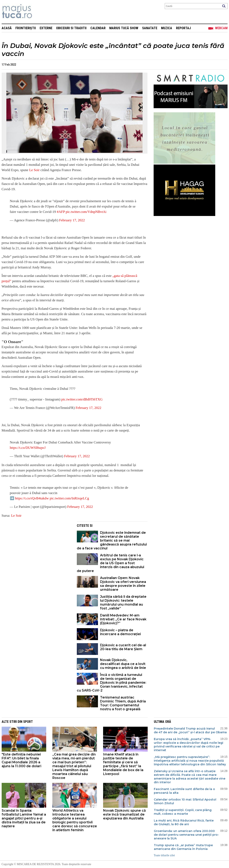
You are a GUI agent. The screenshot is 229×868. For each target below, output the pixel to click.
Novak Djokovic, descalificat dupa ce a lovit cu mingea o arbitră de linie (123, 664)
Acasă (7, 28)
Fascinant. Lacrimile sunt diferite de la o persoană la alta (184, 791)
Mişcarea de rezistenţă (39, 12)
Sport (28, 722)
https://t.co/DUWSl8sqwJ (28, 448)
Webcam (221, 28)
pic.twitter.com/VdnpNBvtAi (86, 212)
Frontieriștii (26, 28)
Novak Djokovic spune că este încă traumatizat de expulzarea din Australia (124, 814)
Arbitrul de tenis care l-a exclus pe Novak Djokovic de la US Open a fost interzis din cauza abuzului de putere (110, 563)
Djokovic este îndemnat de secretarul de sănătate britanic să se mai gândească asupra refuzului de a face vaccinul (112, 540)
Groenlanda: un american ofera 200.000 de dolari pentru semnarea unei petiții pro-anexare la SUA (186, 835)
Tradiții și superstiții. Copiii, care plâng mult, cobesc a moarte (183, 812)
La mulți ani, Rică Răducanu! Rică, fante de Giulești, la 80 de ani (184, 822)
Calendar (98, 28)
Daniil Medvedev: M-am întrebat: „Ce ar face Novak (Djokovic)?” (123, 619)
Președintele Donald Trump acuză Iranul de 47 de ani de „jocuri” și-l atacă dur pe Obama (190, 730)
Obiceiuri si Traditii (71, 28)
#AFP (61, 212)
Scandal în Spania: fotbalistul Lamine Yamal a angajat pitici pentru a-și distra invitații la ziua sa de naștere (24, 818)
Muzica (167, 28)
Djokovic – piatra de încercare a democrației (120, 632)
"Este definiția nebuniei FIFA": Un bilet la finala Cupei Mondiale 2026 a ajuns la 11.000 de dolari (21, 760)
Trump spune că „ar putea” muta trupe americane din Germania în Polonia (183, 847)
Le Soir (34, 170)
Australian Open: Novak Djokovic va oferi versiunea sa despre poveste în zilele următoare (123, 584)
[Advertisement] (36, 550)
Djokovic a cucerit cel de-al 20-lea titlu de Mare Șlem (123, 647)
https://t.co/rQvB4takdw (32, 498)
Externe (46, 28)
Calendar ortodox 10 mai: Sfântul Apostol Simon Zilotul (185, 801)
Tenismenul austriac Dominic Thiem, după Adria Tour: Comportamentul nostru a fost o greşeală (123, 703)
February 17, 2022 (72, 220)
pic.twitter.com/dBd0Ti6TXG (82, 399)
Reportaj (183, 28)
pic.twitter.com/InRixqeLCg (69, 498)
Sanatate (150, 28)
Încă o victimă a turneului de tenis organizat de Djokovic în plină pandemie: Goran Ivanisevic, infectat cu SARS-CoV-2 (112, 683)
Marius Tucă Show (124, 28)
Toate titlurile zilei (164, 855)
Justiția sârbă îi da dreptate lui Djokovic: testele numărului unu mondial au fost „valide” (123, 602)
